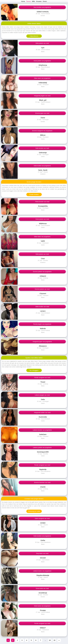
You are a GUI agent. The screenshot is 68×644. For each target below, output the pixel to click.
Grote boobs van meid (42, 588)
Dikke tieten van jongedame (42, 78)
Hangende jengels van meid (42, 96)
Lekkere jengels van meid (42, 395)
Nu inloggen (34, 370)
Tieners (28, 1)
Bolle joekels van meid (42, 43)
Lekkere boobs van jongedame (42, 571)
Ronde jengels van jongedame (42, 324)
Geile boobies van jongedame (42, 536)
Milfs (33, 1)
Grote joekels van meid (42, 219)
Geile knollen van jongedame (42, 166)
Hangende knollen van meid (42, 413)
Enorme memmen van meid (42, 483)
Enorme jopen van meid (42, 113)
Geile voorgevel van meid (42, 519)
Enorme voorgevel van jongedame (42, 131)
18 (50, 640)
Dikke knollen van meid (42, 307)
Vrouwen (39, 1)
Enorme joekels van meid (42, 289)
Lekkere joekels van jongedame (42, 448)
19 (54, 640)
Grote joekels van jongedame (42, 61)
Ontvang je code (34, 511)
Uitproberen (34, 36)
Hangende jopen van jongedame (42, 342)
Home (23, 1)
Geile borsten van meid (42, 148)
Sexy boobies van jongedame (42, 7)
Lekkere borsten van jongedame (42, 430)
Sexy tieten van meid (42, 553)
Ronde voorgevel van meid (42, 378)
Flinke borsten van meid (42, 202)
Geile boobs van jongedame (42, 606)
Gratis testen (34, 194)
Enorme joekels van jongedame (42, 272)
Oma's (45, 1)
